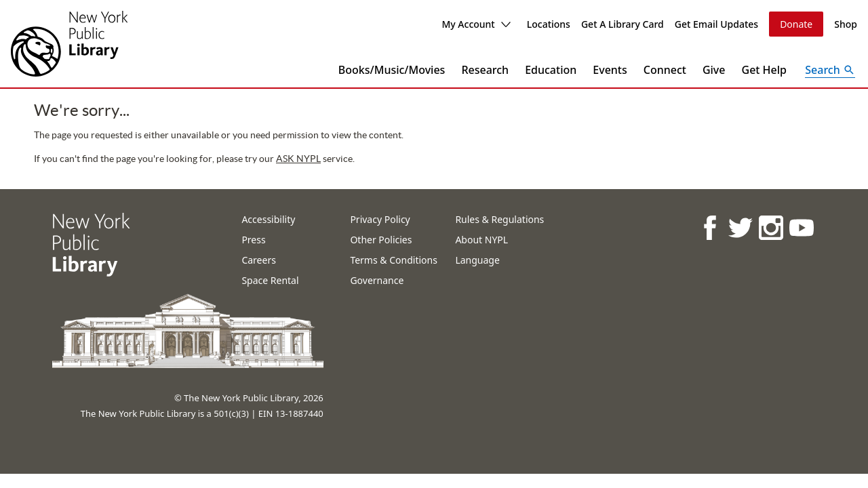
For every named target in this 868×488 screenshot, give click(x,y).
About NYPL (481, 240)
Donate (796, 24)
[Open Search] (830, 70)
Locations (549, 24)
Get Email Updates (716, 24)
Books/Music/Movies (392, 70)
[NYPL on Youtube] (801, 227)
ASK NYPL (298, 159)
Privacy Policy (380, 219)
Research (485, 70)
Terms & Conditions (394, 260)
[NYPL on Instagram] (770, 227)
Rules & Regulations (499, 219)
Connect (665, 70)
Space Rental (270, 280)
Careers (258, 260)
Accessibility (268, 219)
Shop (846, 24)
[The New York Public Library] (69, 44)
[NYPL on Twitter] (739, 227)
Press (253, 240)
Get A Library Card (623, 24)
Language (477, 260)
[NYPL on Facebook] (709, 227)
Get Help (765, 70)
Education (551, 70)
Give (714, 70)
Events (610, 70)
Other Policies (381, 240)
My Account (476, 24)
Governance (377, 280)
